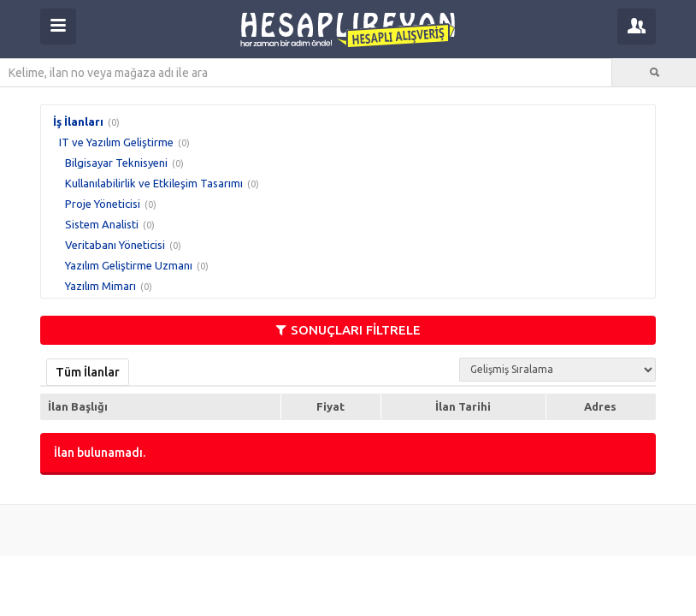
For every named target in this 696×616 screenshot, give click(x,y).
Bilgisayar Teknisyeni (116, 163)
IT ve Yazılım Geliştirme (116, 142)
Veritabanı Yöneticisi (115, 245)
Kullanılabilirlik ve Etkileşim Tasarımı (154, 183)
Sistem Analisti (102, 224)
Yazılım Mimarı (100, 286)
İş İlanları (78, 121)
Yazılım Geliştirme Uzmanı (129, 265)
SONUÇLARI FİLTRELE (348, 330)
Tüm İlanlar (88, 372)
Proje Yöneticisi (103, 204)
